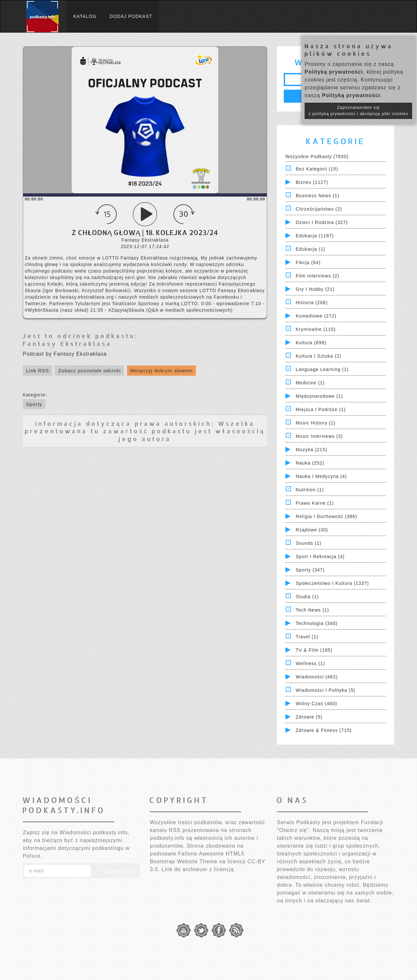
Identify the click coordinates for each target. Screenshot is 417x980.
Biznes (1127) (312, 182)
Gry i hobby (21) (315, 289)
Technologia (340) (317, 623)
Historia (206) (312, 303)
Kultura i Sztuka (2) (319, 356)
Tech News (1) (312, 610)
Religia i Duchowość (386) (326, 516)
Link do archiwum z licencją (198, 869)
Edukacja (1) (311, 249)
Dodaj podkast (131, 16)
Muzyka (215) (312, 450)
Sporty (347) (310, 570)
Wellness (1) (310, 663)
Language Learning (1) (322, 369)
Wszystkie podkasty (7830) (317, 156)
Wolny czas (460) (316, 704)
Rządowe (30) (312, 530)
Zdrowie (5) (309, 717)
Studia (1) (307, 597)
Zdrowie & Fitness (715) (324, 730)
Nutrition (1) (310, 490)
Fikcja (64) (308, 262)
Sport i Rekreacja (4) (320, 557)
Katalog (85, 16)
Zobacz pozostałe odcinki (89, 371)
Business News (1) (318, 196)
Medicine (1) (310, 383)
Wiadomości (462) (317, 677)
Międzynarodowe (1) (319, 396)
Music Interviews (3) (319, 436)
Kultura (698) (311, 343)
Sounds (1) (309, 543)
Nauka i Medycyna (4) (321, 476)
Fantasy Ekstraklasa (67, 343)
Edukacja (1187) (315, 236)
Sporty (34, 404)
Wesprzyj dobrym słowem (161, 371)
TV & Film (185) (314, 650)
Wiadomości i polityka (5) (326, 690)
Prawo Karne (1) (315, 503)
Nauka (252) (310, 463)
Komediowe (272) (316, 316)
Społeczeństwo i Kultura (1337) (332, 583)
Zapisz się (115, 871)
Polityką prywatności (334, 72)
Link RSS (38, 371)
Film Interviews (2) (317, 276)
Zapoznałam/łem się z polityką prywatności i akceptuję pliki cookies (358, 111)
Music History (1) (316, 423)
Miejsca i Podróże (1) (321, 409)
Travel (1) (307, 637)
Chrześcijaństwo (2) (319, 209)
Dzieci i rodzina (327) (322, 222)
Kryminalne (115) (316, 329)
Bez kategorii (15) (317, 169)
